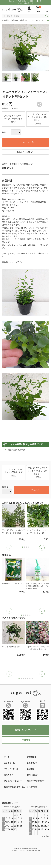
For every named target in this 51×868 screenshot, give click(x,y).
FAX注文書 (26, 740)
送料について (8, 168)
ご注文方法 (31, 757)
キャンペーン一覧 (11, 769)
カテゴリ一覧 (9, 763)
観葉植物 (5, 20)
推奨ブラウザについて (36, 781)
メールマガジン (33, 787)
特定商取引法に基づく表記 (15, 787)
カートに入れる (26, 142)
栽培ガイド (8, 775)
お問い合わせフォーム (26, 730)
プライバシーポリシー (13, 781)
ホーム (7, 757)
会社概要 (30, 769)
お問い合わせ (32, 775)
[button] (42, 548)
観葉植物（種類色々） (20, 20)
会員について (32, 763)
